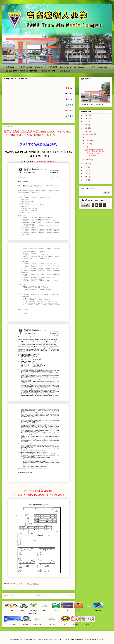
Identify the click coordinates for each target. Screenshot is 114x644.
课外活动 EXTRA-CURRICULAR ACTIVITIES (22, 71)
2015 (86, 170)
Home (39, 596)
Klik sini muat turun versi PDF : (46, 161)
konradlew (86, 639)
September (90, 141)
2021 (86, 128)
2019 (86, 164)
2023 (86, 122)
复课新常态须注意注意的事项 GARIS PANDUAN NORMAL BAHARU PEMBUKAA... (95, 153)
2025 (86, 115)
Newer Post (9, 596)
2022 (86, 125)
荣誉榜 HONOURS (49, 71)
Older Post (69, 596)
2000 (86, 180)
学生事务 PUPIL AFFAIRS (98, 67)
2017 (86, 167)
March (88, 160)
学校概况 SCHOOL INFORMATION (31, 67)
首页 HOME (10, 67)
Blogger (101, 639)
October (89, 137)
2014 (86, 173)
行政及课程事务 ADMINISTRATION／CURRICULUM (66, 67)
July (87, 147)
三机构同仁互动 (65, 71)
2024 (86, 118)
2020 (86, 131)
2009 (86, 177)
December (90, 134)
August (88, 144)
